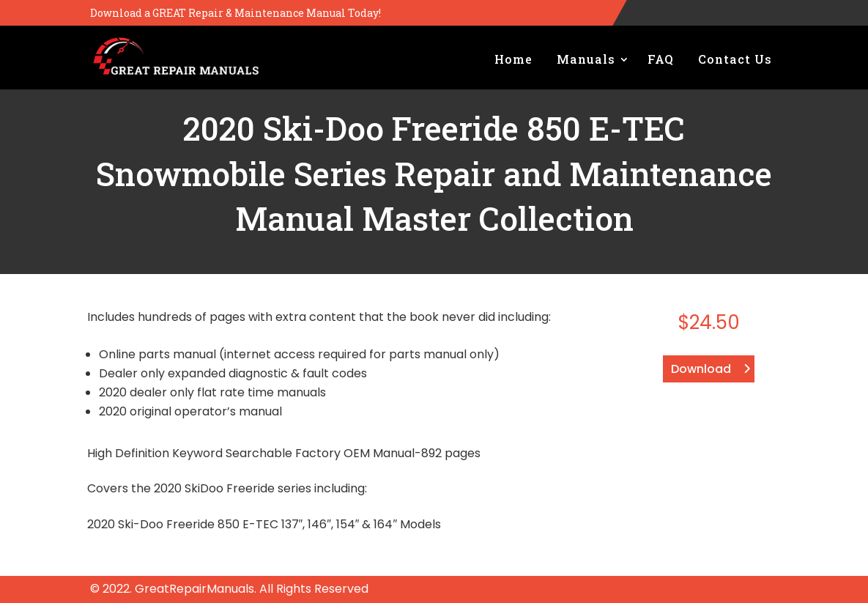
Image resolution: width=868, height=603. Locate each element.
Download (701, 369)
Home (513, 59)
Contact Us (735, 59)
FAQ (661, 59)
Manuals (586, 59)
